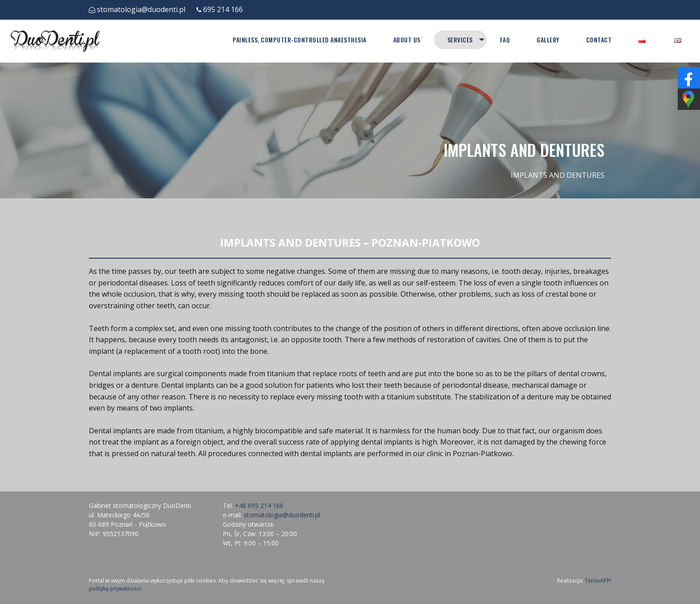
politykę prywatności (115, 589)
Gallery (548, 40)
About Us (406, 40)
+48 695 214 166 (259, 505)
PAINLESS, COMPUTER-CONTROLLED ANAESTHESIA (299, 40)
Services (460, 40)
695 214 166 (223, 9)
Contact (599, 40)
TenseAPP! (598, 581)
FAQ (505, 40)
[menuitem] (299, 40)
